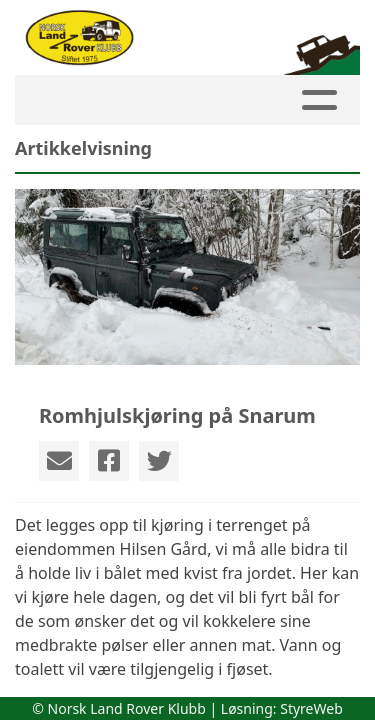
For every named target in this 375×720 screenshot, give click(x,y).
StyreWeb (311, 708)
